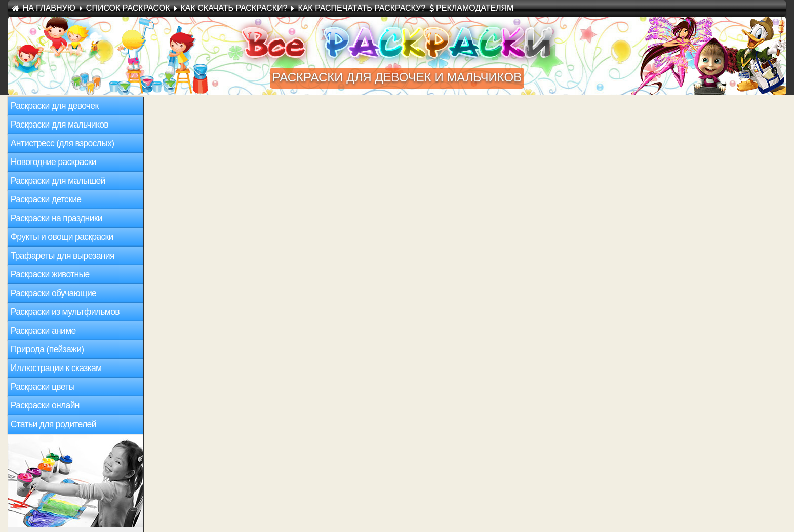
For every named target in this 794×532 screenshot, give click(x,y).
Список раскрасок (128, 8)
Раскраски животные (50, 274)
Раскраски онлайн (45, 405)
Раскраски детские (46, 199)
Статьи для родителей (53, 424)
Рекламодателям (475, 8)
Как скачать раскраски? (234, 8)
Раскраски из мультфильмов (65, 312)
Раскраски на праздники (56, 218)
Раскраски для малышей (58, 181)
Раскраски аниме (43, 331)
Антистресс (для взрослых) (63, 143)
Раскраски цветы (43, 387)
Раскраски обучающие (53, 293)
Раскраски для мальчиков (59, 125)
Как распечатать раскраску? (362, 8)
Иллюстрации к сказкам (56, 368)
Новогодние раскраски (53, 162)
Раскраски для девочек (55, 106)
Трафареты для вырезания (63, 256)
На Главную (49, 8)
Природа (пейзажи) (47, 349)
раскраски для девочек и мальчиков (397, 77)
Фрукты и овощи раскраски (62, 237)
